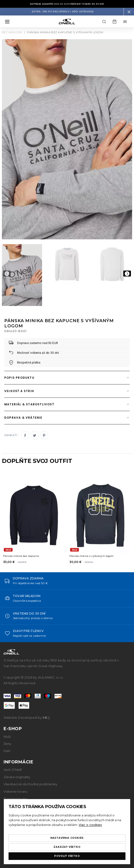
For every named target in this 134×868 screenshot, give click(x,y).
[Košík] (115, 22)
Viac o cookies (90, 825)
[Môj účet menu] (125, 22)
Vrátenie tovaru (15, 791)
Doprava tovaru (16, 799)
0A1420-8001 (15, 331)
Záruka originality (17, 777)
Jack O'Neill (13, 770)
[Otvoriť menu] (7, 22)
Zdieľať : (11, 435)
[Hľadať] (104, 22)
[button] (129, 12)
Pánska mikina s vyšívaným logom (92, 556)
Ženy (7, 744)
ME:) (46, 718)
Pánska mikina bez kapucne (21, 556)
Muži (7, 737)
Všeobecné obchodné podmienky (30, 784)
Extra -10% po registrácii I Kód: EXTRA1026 (63, 12)
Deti (7, 751)
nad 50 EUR (67, 4)
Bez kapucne (12, 32)
